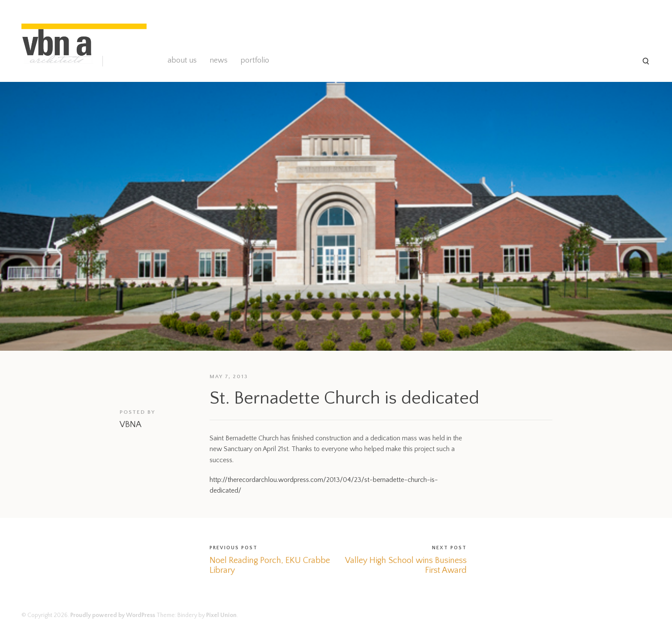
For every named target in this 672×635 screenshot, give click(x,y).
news (219, 60)
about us (182, 60)
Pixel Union (221, 615)
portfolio (255, 60)
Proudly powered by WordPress (113, 615)
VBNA (130, 424)
